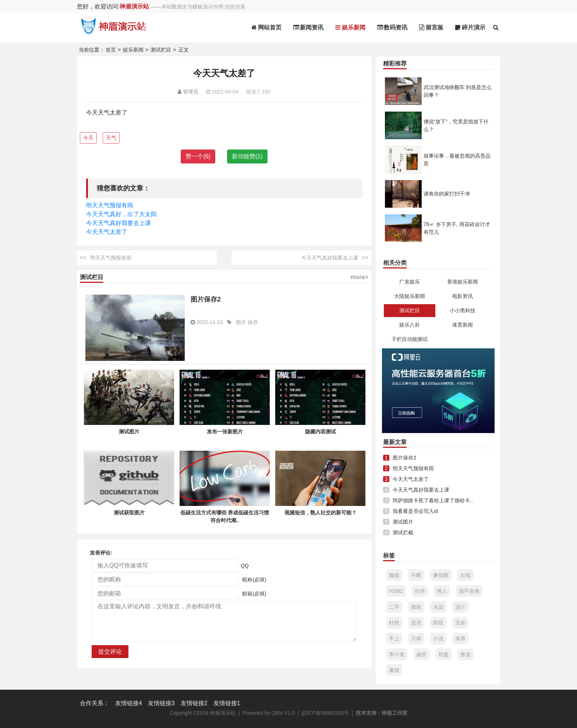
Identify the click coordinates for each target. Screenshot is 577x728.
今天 (88, 138)
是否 (416, 623)
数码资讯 (392, 27)
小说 (438, 639)
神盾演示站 (134, 6)
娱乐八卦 (410, 325)
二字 (394, 607)
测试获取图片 (129, 513)
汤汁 (460, 607)
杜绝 (394, 623)
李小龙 (397, 654)
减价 (421, 654)
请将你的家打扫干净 (447, 194)
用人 (442, 591)
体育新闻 (463, 325)
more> (360, 277)
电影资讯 (463, 296)
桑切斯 (441, 575)
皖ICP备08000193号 (325, 713)
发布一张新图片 (225, 432)
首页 (111, 50)
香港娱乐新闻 (463, 282)
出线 (466, 575)
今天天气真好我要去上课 (118, 223)
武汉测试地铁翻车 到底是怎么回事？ (458, 91)
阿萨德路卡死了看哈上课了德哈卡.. (433, 500)
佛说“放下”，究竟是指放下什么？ (456, 125)
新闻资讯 (308, 27)
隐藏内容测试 (321, 432)
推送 (466, 654)
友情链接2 (194, 703)
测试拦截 (403, 532)
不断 (416, 575)
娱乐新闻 (350, 27)
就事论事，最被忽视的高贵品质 (457, 160)
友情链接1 (227, 703)
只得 (416, 639)
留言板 (431, 27)
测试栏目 (161, 50)
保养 (460, 639)
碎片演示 (470, 27)
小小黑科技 (463, 310)
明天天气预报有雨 (110, 205)
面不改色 (469, 591)
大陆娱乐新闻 (410, 296)
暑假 (394, 670)
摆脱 (416, 607)
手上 (394, 639)
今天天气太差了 (107, 232)
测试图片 (129, 432)
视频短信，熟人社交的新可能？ (321, 513)
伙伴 (420, 591)
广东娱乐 (410, 282)
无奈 (460, 623)
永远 (438, 607)
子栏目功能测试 (410, 339)
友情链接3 (161, 703)
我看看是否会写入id (415, 511)
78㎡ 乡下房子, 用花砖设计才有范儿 (457, 228)
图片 (241, 322)
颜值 (394, 575)
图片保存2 (206, 299)
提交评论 (110, 652)
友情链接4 (129, 703)
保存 (253, 322)
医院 (438, 623)
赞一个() (198, 156)
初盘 (443, 654)
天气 (111, 138)
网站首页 (266, 27)
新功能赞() (247, 156)
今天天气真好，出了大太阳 (121, 214)
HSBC (396, 591)
